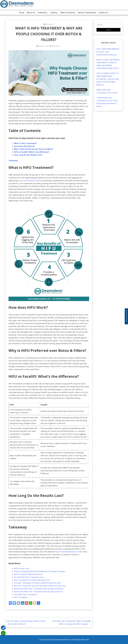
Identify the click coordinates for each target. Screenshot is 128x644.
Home (22, 12)
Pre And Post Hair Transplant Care (29, 577)
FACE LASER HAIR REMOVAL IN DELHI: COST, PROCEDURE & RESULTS (108, 52)
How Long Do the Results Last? (28, 155)
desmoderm (50, 24)
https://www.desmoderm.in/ (67, 552)
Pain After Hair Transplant (25, 594)
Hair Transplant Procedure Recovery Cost (32, 580)
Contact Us (103, 12)
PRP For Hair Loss (21, 568)
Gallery (54, 12)
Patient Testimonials (87, 12)
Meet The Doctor (68, 12)
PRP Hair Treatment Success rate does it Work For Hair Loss (40, 586)
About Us (31, 12)
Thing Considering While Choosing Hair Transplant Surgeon (40, 571)
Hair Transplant (21, 597)
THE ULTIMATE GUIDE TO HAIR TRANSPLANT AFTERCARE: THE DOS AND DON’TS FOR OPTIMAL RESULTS (108, 79)
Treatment (42, 12)
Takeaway (13, 160)
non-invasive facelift (32, 181)
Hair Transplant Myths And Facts (28, 574)
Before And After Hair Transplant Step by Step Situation (38, 592)
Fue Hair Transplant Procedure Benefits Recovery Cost (37, 583)
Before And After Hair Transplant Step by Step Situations (39, 589)
